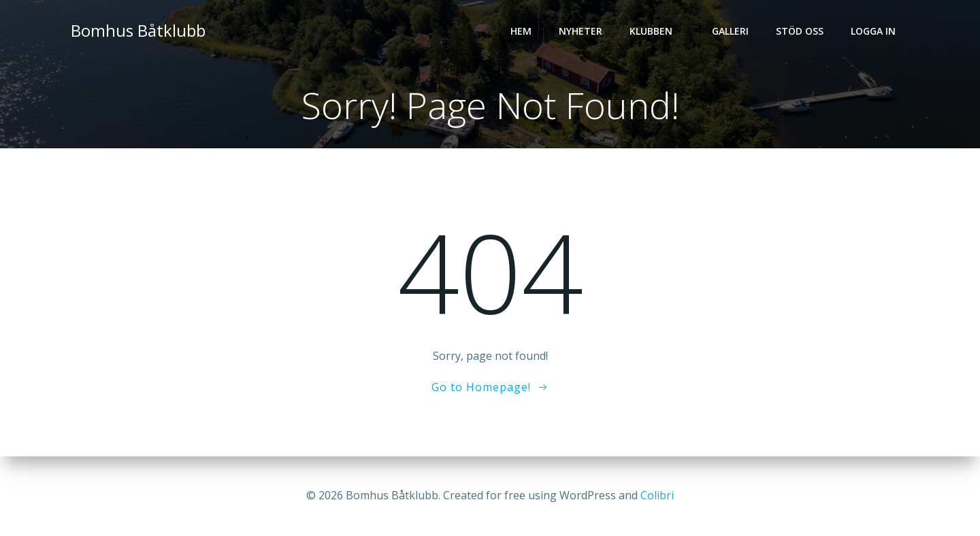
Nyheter (581, 31)
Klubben (657, 31)
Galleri (730, 31)
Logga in (873, 31)
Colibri (657, 495)
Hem (521, 31)
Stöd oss (800, 31)
